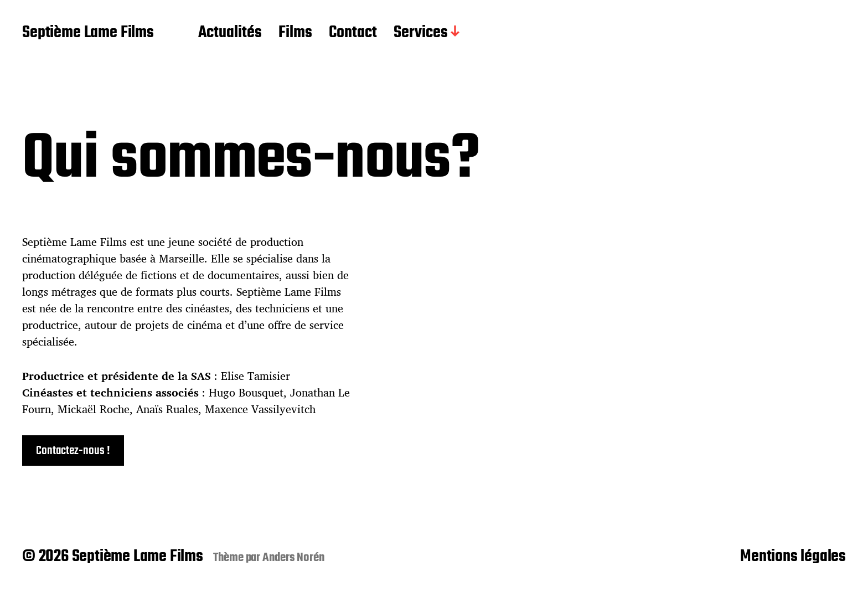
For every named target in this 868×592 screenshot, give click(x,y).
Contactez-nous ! (73, 451)
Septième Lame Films (88, 33)
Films (295, 33)
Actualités (230, 33)
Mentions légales (793, 557)
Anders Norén (294, 558)
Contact (353, 33)
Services (421, 33)
